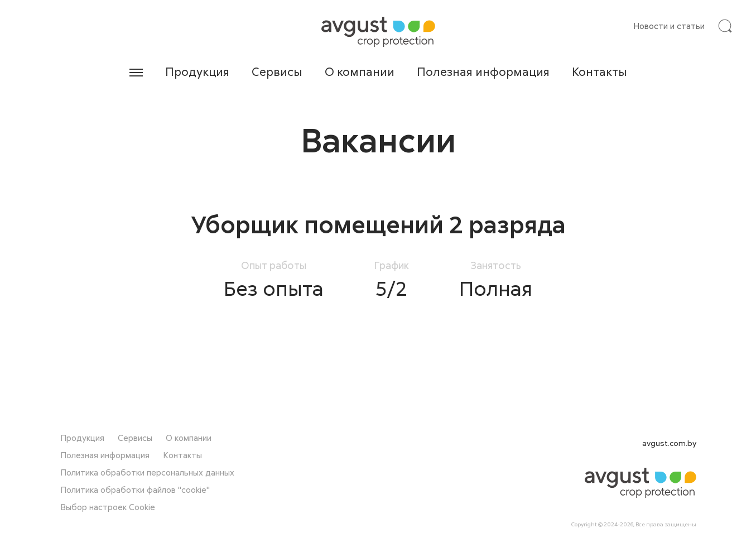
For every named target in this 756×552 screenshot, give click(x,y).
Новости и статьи (669, 26)
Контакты (599, 71)
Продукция (197, 71)
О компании (360, 71)
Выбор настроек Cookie (108, 507)
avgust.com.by (669, 443)
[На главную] (378, 32)
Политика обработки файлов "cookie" (135, 489)
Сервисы (277, 71)
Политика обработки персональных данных (147, 472)
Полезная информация (483, 71)
